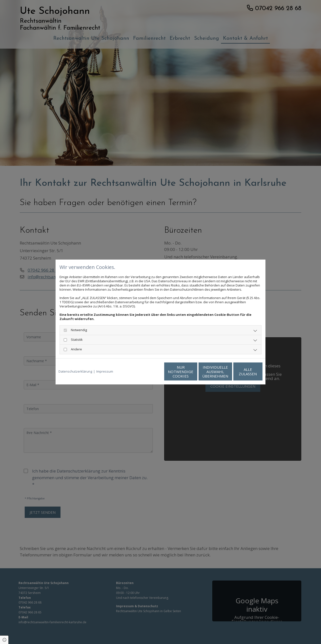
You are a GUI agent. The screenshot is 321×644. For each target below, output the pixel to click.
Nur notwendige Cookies (146, 372)
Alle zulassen (240, 372)
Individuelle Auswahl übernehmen (193, 372)
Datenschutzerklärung (75, 371)
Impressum (105, 371)
